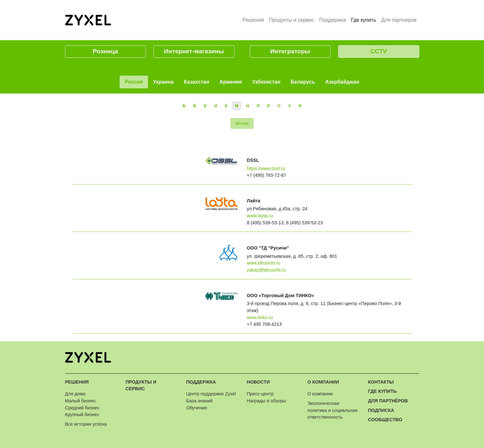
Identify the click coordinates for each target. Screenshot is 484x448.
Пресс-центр (260, 394)
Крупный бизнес (82, 414)
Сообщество (385, 420)
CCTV (379, 51)
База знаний (199, 401)
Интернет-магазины (194, 51)
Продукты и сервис (291, 20)
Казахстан (197, 82)
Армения (231, 82)
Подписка (381, 410)
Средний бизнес (82, 408)
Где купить (365, 19)
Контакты (381, 382)
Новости (258, 382)
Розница (105, 51)
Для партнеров (399, 20)
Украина (163, 82)
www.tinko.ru (260, 317)
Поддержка (333, 20)
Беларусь (303, 82)
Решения (253, 20)
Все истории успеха (86, 424)
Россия (134, 82)
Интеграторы (290, 51)
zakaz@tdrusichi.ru (267, 270)
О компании (323, 382)
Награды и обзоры (267, 401)
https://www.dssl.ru (266, 168)
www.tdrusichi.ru (264, 263)
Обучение (197, 408)
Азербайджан (342, 82)
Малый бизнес (81, 401)
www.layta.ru (260, 216)
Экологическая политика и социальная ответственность (332, 410)
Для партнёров (388, 401)
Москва (242, 123)
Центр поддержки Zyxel (211, 394)
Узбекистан (266, 82)
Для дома (75, 394)
